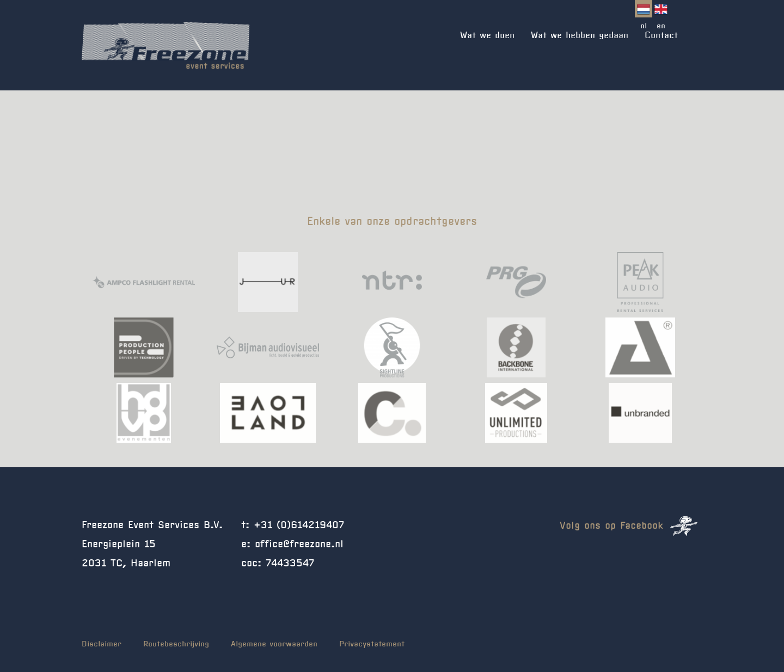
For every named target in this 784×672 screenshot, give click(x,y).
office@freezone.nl (299, 545)
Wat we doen (487, 35)
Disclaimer (102, 644)
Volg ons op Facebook (629, 526)
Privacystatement (372, 644)
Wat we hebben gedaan (580, 35)
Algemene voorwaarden (274, 644)
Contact (661, 35)
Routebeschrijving (176, 644)
